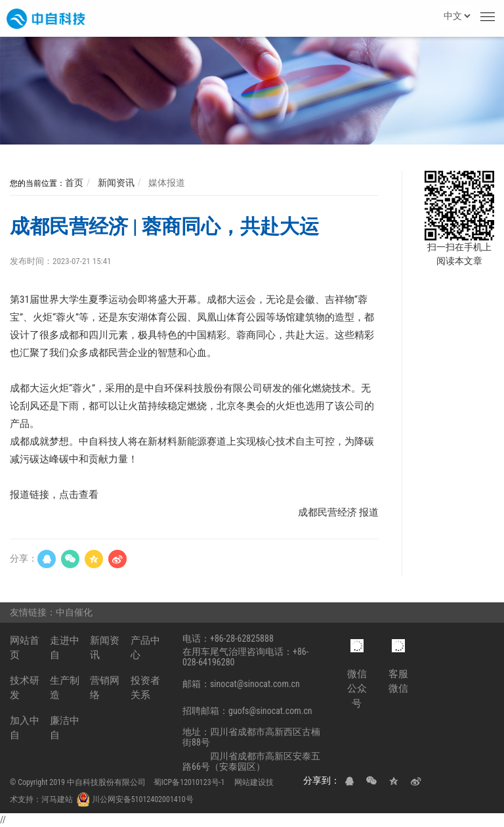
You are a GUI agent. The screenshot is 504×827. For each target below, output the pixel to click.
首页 (74, 183)
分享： (24, 558)
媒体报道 (166, 183)
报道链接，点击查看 (54, 495)
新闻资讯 (115, 183)
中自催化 (75, 612)
